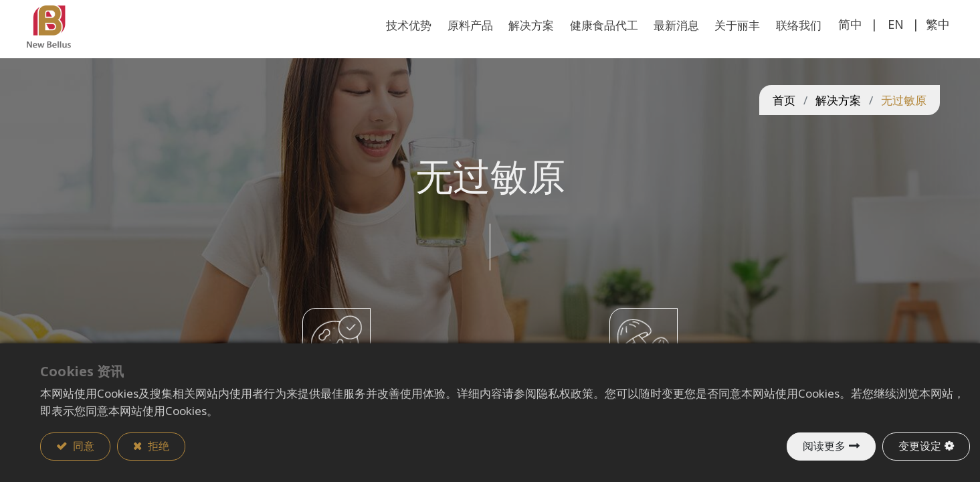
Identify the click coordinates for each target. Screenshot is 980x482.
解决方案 (838, 119)
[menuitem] (786, 44)
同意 (82, 447)
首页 (784, 119)
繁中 (924, 43)
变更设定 (920, 447)
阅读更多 (824, 447)
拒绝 (157, 447)
